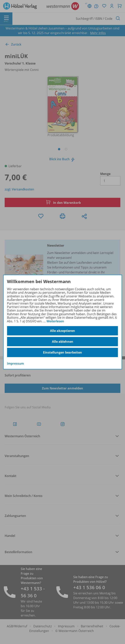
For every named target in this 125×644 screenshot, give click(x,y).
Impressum (15, 363)
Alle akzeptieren (63, 331)
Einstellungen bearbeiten (63, 352)
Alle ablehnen (63, 342)
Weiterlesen (55, 321)
